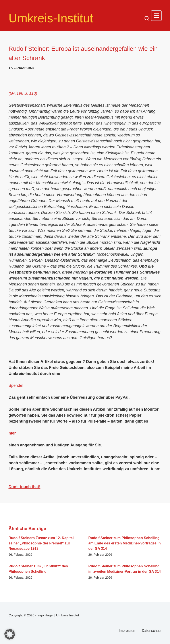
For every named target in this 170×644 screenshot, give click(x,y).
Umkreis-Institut (51, 18)
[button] (10, 634)
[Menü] (156, 16)
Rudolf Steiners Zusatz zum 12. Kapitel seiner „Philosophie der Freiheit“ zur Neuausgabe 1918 (41, 543)
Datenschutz (152, 631)
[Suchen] (147, 18)
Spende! (16, 385)
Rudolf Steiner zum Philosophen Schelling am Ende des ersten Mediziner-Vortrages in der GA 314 (125, 543)
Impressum (128, 631)
